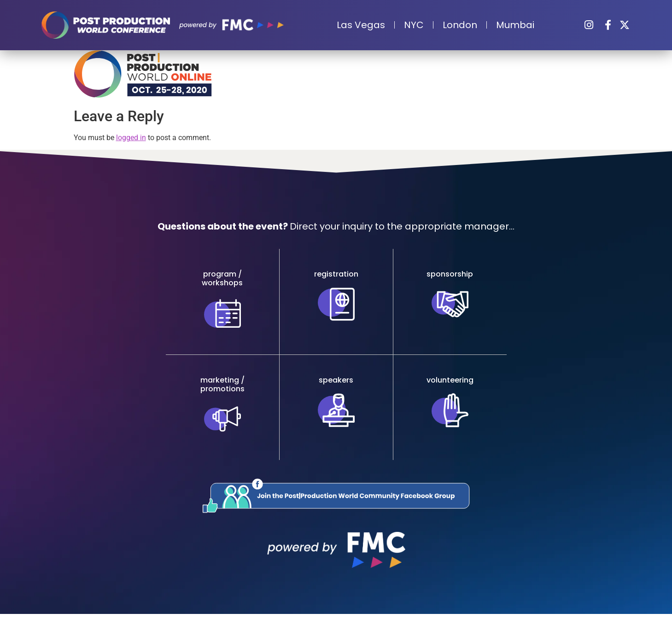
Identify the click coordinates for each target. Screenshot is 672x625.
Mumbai (515, 25)
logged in (131, 138)
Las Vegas (361, 25)
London (460, 25)
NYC (414, 25)
